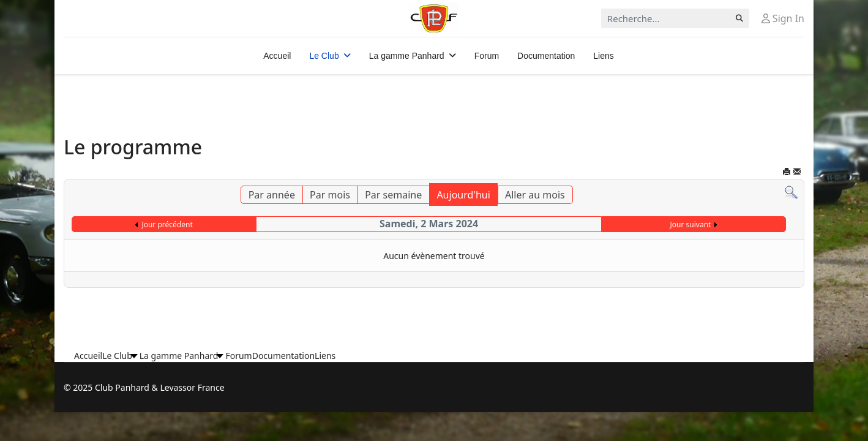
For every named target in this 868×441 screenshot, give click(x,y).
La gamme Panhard (407, 56)
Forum (487, 56)
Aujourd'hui (463, 195)
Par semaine (393, 195)
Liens (603, 56)
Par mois (330, 195)
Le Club (324, 56)
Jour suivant (691, 224)
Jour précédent (167, 224)
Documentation (546, 56)
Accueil (277, 56)
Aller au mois (535, 195)
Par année (272, 195)
